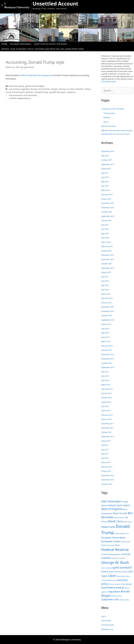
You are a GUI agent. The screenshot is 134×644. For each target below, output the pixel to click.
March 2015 (106, 294)
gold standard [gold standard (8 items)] (122, 567)
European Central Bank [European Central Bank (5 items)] (113, 538)
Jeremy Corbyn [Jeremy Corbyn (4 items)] (121, 572)
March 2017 (106, 190)
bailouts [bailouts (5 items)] (112, 505)
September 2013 (108, 367)
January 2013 (106, 393)
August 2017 (106, 169)
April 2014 (105, 337)
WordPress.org (107, 629)
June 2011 (105, 450)
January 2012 (106, 419)
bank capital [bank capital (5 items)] (123, 505)
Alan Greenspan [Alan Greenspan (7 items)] (111, 501)
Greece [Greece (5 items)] (105, 571)
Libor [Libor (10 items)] (112, 576)
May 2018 (105, 156)
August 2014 (106, 324)
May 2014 (105, 333)
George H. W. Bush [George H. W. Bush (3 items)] (118, 558)
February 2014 (107, 346)
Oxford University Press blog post (35, 75)
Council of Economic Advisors (20, 92)
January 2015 (106, 303)
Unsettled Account (55, 4)
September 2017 (108, 164)
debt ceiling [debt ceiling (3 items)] (128, 522)
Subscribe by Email (109, 82)
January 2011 (106, 471)
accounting (14, 89)
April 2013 (105, 380)
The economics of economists (23, 95)
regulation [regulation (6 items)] (114, 591)
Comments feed (108, 625)
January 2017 (106, 199)
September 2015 (108, 268)
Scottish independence (20, 98)
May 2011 (105, 454)
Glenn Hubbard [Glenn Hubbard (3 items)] (107, 568)
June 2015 (105, 281)
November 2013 (108, 359)
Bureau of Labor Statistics (72, 89)
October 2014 (107, 316)
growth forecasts (58, 92)
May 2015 (105, 285)
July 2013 (105, 372)
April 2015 (105, 290)
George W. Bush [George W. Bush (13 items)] (115, 562)
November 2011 (108, 428)
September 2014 (108, 320)
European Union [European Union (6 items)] (111, 541)
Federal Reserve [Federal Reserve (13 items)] (115, 550)
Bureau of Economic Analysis (45, 89)
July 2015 (105, 277)
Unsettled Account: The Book (53, 44)
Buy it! (106, 122)
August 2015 (106, 272)
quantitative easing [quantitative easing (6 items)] (112, 587)
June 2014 (105, 329)
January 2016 (106, 251)
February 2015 (107, 298)
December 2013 (108, 355)
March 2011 (106, 462)
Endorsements (109, 113)
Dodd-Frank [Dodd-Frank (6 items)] (108, 527)
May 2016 (105, 234)
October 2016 (107, 212)
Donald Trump (42, 92)
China (88, 89)
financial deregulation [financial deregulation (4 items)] (111, 554)
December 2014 (108, 307)
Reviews (107, 118)
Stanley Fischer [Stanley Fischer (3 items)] (117, 596)
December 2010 (108, 475)
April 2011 (105, 458)
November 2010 (108, 480)
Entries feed (106, 621)
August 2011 (106, 441)
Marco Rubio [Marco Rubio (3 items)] (121, 576)
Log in (104, 616)
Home (4, 44)
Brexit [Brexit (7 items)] (112, 521)
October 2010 (107, 484)
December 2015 (108, 255)
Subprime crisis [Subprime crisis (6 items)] (110, 599)
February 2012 (107, 415)
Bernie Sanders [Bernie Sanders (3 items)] (119, 518)
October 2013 (107, 363)
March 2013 (106, 385)
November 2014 (108, 311)
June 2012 (105, 406)
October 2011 (107, 432)
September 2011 (108, 437)
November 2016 (108, 208)
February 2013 (107, 389)
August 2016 (106, 220)
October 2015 (107, 264)
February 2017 (107, 195)
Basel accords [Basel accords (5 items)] (120, 513)
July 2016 (105, 225)
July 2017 (105, 173)
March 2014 (106, 341)
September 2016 (108, 216)
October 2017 (107, 160)
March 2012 (106, 411)
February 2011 (107, 467)
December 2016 (108, 203)
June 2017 (105, 177)
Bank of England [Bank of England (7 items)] (112, 509)
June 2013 (105, 376)
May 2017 (105, 182)
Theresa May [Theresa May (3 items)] (124, 600)
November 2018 (108, 151)
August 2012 (106, 402)
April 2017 (105, 186)
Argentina (25, 89)
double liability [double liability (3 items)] (120, 534)
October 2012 (107, 398)
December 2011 (108, 424)
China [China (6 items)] (120, 521)
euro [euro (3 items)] (127, 534)
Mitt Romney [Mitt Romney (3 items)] (111, 580)
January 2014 (106, 350)
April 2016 (105, 238)
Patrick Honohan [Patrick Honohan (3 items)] (115, 584)
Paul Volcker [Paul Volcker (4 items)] (126, 584)
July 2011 (105, 445)
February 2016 (107, 246)
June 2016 (105, 229)
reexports (71, 92)
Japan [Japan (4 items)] (112, 572)
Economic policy (16, 86)
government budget (35, 86)
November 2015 (108, 259)
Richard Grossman (21, 44)
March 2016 (106, 242)
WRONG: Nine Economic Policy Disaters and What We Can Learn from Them (43, 49)
